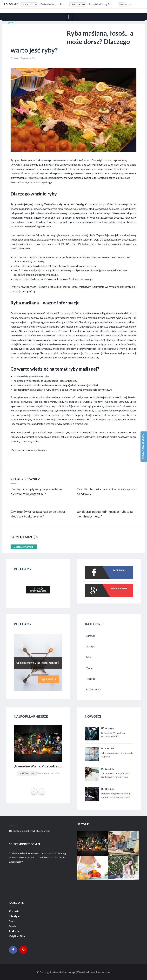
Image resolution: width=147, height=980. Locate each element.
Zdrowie (14, 911)
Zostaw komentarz (24, 547)
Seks (12, 921)
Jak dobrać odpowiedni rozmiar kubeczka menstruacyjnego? (105, 514)
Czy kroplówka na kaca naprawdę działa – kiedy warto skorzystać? (39, 514)
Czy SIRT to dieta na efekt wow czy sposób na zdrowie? (107, 491)
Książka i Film (27, 773)
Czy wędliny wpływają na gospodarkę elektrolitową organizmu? (36, 491)
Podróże (108, 748)
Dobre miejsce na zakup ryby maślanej (81, 406)
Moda (13, 926)
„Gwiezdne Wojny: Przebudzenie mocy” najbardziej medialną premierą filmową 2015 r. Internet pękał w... (43, 4)
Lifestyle (108, 728)
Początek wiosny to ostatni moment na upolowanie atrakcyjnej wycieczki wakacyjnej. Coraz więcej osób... (92, 4)
